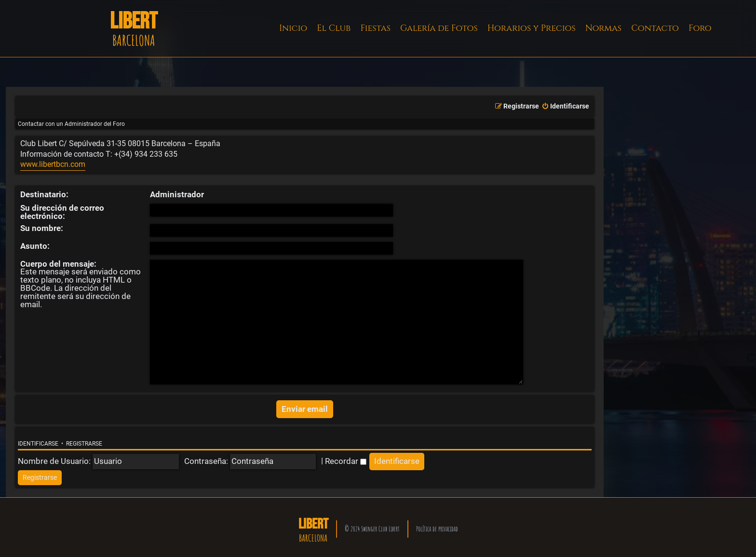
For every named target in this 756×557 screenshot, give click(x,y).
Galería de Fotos (439, 28)
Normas (603, 28)
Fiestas (375, 28)
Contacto (655, 28)
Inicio (293, 28)
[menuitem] (565, 107)
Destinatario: (44, 194)
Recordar (346, 458)
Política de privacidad (437, 525)
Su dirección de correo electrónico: (62, 212)
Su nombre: (42, 228)
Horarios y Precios (532, 28)
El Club (334, 28)
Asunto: (35, 246)
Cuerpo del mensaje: (58, 264)
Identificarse (38, 441)
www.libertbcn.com (53, 164)
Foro (700, 28)
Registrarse (84, 441)
